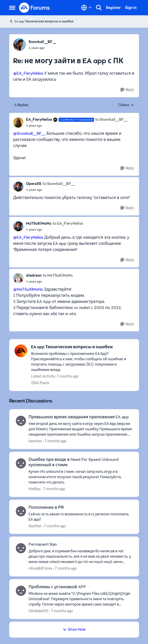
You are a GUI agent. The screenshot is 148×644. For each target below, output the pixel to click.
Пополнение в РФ (46, 507)
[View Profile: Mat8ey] (21, 463)
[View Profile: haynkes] (21, 421)
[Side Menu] (12, 8)
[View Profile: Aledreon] (18, 278)
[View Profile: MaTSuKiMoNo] (18, 226)
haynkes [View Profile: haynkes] (35, 441)
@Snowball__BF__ (29, 133)
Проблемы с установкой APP (57, 587)
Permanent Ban (43, 544)
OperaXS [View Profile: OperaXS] (34, 184)
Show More (74, 629)
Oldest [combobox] (126, 105)
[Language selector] (86, 8)
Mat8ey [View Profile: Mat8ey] (35, 489)
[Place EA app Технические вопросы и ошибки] (82, 347)
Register (113, 8)
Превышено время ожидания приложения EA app (79, 417)
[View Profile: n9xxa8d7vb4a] (21, 548)
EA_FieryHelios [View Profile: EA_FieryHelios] (39, 119)
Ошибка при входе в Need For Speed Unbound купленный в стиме (74, 462)
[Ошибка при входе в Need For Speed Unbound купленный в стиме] (80, 477)
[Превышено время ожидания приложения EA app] (80, 429)
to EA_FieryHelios (68, 223)
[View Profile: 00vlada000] (21, 591)
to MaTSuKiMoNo (58, 275)
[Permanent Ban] (80, 556)
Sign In (131, 8)
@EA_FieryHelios (28, 73)
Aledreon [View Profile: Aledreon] (34, 275)
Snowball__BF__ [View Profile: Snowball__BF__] (42, 42)
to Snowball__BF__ (111, 119)
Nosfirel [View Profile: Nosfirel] (35, 526)
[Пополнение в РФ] (80, 517)
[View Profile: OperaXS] (18, 186)
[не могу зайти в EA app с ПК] (42, 48)
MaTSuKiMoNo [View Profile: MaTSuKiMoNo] (39, 223)
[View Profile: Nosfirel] (21, 511)
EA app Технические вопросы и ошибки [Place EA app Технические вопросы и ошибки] (41, 21)
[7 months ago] (55, 441)
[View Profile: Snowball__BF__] (20, 45)
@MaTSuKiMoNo (28, 289)
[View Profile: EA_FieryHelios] (18, 123)
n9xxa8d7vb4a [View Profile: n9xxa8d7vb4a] (40, 568)
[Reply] (127, 90)
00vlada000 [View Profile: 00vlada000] (38, 611)
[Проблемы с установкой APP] (80, 599)
